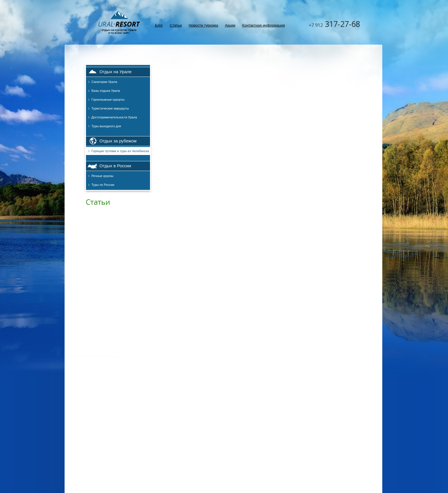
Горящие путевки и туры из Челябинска (120, 151)
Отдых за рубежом (118, 141)
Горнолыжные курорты (108, 100)
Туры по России (103, 185)
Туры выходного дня (106, 126)
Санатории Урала (104, 82)
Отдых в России (115, 166)
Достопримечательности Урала (114, 117)
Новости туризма (203, 25)
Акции (230, 25)
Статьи (176, 25)
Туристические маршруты (110, 108)
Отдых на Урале (116, 72)
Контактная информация (264, 25)
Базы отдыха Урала (106, 91)
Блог (159, 25)
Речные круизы (102, 176)
